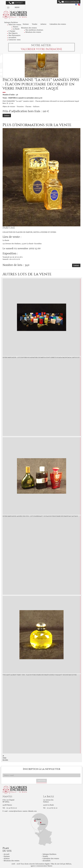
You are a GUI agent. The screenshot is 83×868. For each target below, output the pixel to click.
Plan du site (55, 864)
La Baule (16, 29)
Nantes (16, 27)
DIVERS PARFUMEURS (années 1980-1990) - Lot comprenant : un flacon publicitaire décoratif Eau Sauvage (40, 516)
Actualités (12, 38)
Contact (16, 3)
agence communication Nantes (41, 866)
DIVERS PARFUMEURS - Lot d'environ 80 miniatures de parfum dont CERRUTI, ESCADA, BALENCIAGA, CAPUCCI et (41, 357)
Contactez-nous (15, 40)
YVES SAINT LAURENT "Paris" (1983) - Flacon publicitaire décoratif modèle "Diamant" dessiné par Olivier (40, 675)
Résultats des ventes (33, 32)
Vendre (35, 24)
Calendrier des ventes (58, 24)
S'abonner (41, 780)
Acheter (43, 24)
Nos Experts (13, 33)
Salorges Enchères (49, 854)
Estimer (26, 24)
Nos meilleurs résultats (34, 30)
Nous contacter (69, 2)
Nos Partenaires (14, 35)
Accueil (7, 854)
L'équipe (12, 31)
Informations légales (43, 864)
